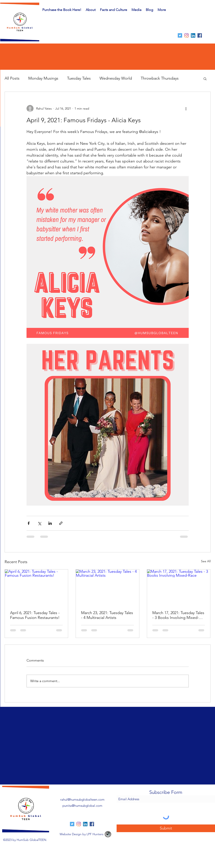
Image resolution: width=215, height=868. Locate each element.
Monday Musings (43, 78)
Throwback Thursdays (160, 78)
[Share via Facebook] (29, 523)
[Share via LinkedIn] (50, 523)
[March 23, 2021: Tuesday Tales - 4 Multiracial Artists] (107, 587)
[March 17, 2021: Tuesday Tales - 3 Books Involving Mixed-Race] (179, 587)
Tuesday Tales (79, 78)
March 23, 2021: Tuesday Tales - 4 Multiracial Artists (107, 615)
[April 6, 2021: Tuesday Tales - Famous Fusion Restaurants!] (36, 587)
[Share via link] (61, 523)
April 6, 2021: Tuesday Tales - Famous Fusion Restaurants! (35, 615)
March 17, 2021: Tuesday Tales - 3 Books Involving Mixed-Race (178, 615)
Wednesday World (116, 78)
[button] (114, 10)
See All (206, 561)
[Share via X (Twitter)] (39, 523)
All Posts (12, 78)
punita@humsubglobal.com (82, 806)
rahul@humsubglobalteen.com (82, 799)
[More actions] (186, 108)
